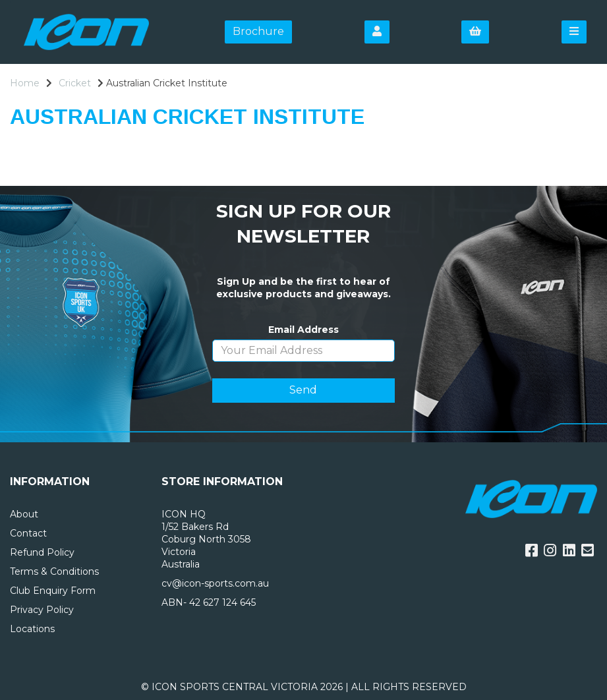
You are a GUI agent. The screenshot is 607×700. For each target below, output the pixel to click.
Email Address (303, 330)
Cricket (75, 83)
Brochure (258, 31)
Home (25, 83)
